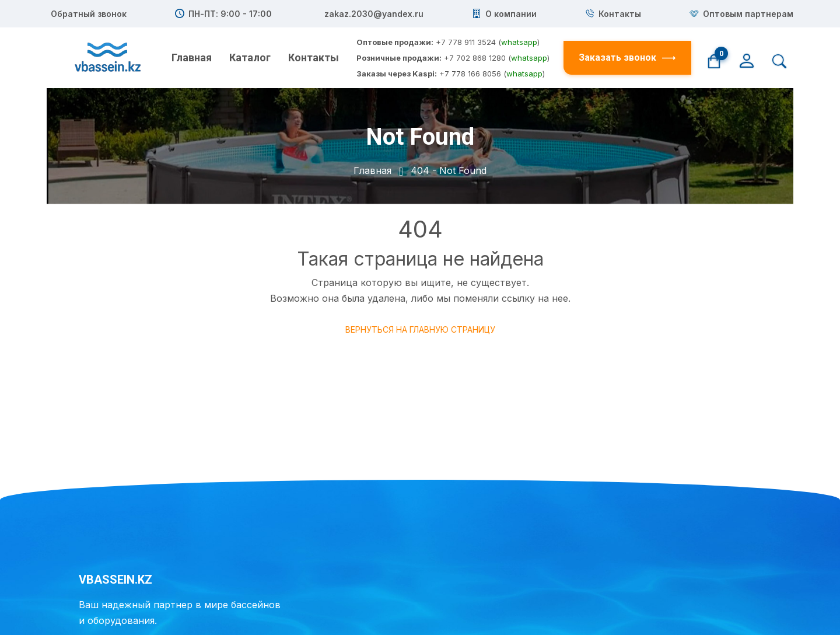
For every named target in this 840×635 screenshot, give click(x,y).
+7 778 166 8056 (470, 74)
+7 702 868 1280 (475, 58)
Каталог (250, 57)
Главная (192, 57)
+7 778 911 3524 (466, 42)
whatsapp (519, 42)
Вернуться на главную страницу (420, 329)
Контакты (314, 57)
